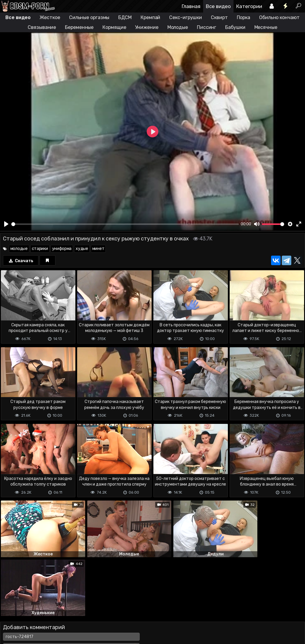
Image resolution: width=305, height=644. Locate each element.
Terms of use (31, 629)
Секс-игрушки (186, 17)
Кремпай (150, 17)
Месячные (266, 27)
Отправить (24, 605)
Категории (249, 6)
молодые (19, 249)
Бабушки (235, 27)
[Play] (6, 224)
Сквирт (219, 17)
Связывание (42, 27)
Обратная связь (62, 629)
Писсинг (207, 27)
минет (98, 249)
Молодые (178, 27)
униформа (62, 249)
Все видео (218, 6)
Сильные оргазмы (89, 17)
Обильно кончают (279, 17)
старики (40, 249)
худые (82, 249)
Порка (244, 17)
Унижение (147, 27)
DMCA (10, 629)
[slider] (125, 224)
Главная (191, 6)
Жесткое (50, 17)
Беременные (79, 27)
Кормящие (114, 27)
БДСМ (125, 17)
